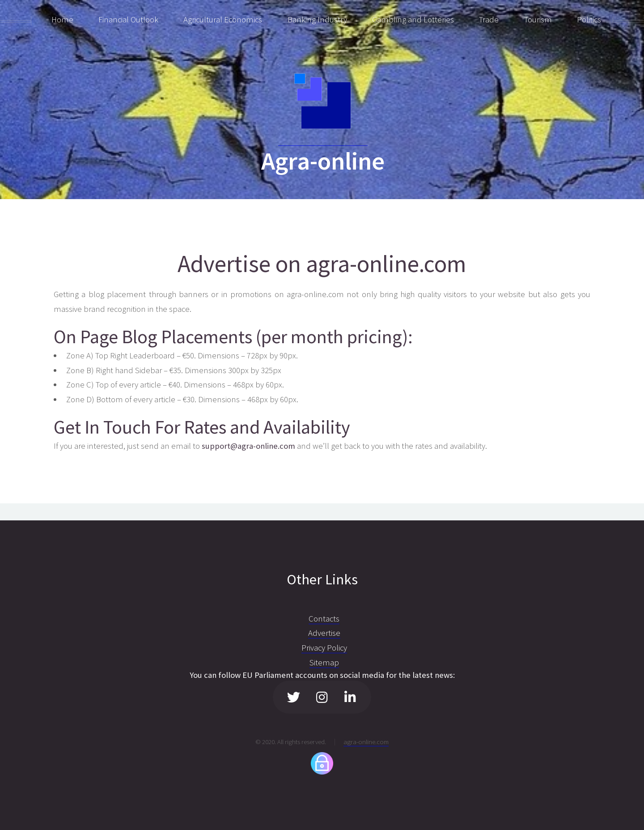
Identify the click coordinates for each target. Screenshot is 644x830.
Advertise (324, 633)
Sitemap (324, 662)
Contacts (324, 619)
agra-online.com (366, 742)
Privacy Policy (324, 648)
